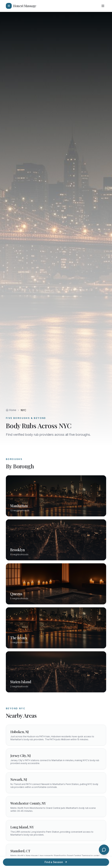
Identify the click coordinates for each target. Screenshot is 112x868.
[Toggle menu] (103, 6)
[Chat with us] (104, 850)
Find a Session (56, 862)
